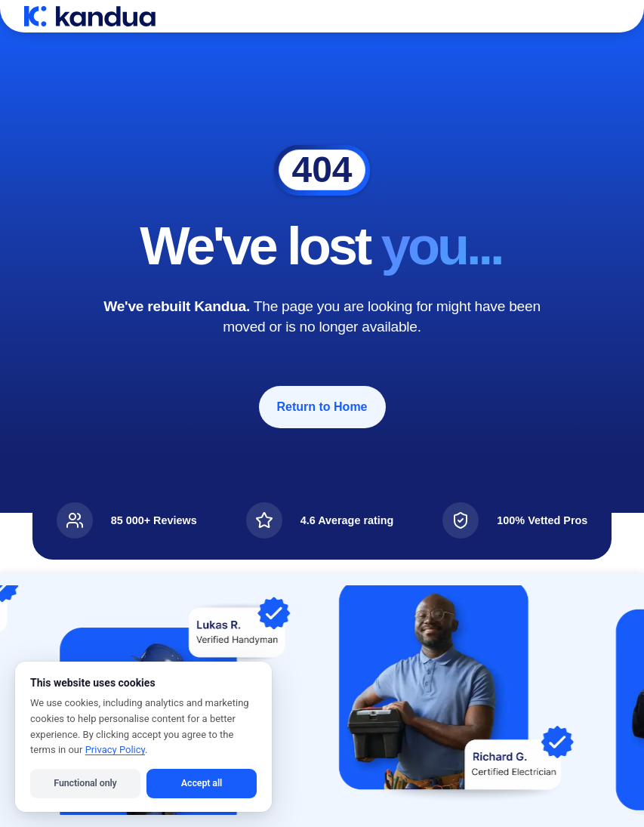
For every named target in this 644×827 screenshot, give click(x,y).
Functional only (85, 783)
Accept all (202, 783)
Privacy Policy (115, 750)
